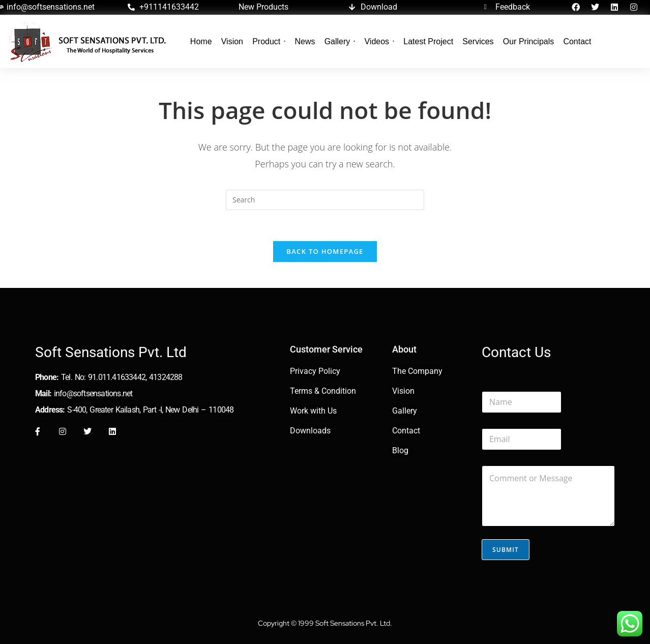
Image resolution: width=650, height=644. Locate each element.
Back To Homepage (325, 251)
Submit (506, 550)
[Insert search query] (325, 200)
